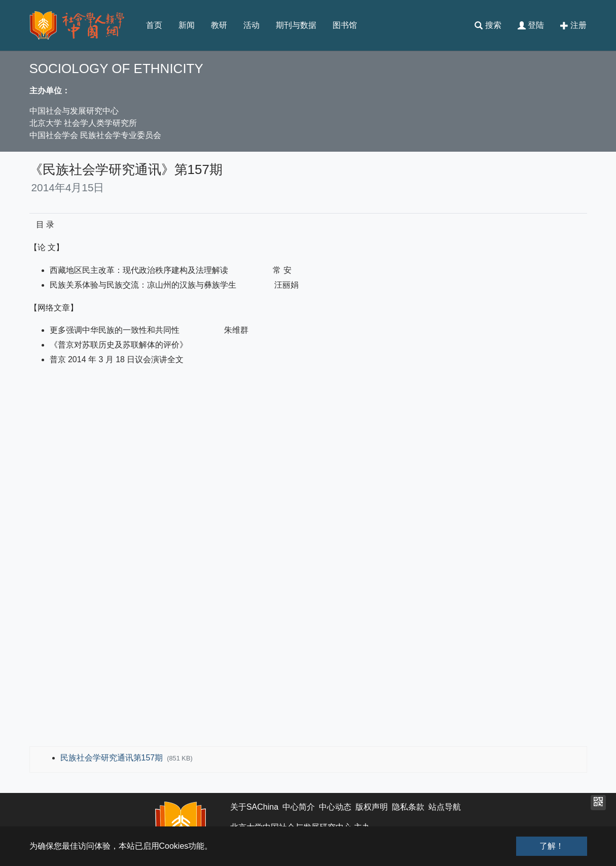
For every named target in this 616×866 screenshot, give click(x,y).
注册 (573, 25)
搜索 (488, 25)
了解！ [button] (552, 846)
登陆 (531, 25)
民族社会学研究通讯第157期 (113, 758)
